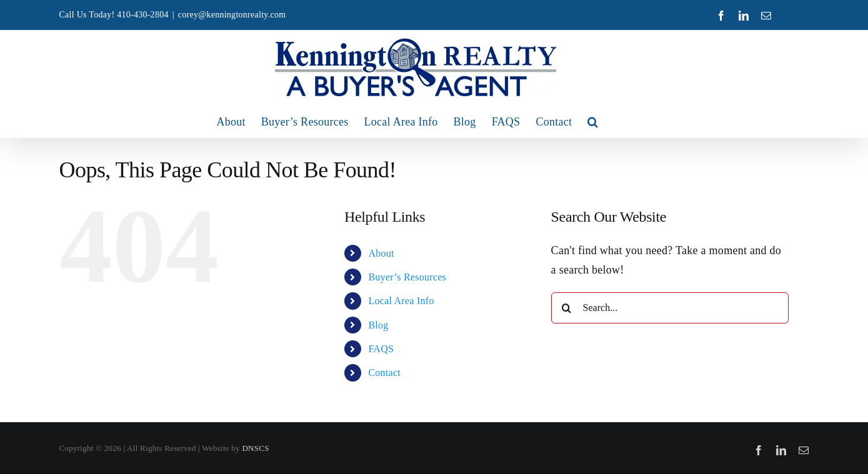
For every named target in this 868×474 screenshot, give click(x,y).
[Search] (567, 308)
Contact (384, 373)
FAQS (381, 349)
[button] (593, 122)
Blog (378, 325)
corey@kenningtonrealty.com (232, 15)
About (381, 253)
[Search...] (670, 308)
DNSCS (255, 448)
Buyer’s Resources (407, 277)
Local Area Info (401, 301)
